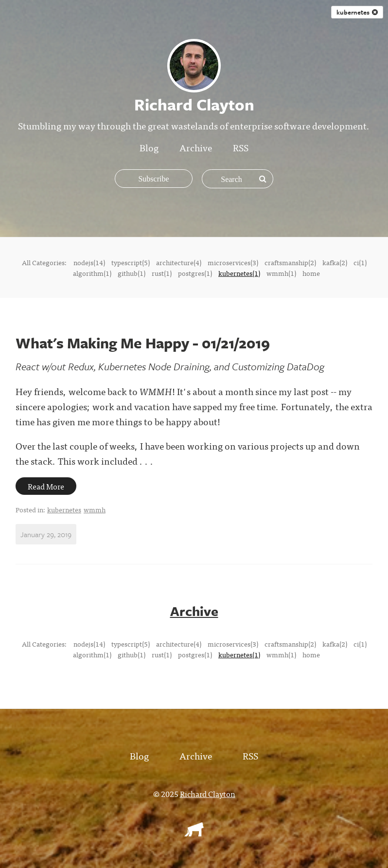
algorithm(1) (92, 273)
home (311, 273)
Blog (149, 147)
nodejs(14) (89, 262)
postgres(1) (195, 273)
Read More (46, 486)
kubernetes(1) (239, 273)
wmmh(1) (281, 273)
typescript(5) (131, 262)
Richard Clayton (208, 794)
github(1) (132, 273)
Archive (196, 147)
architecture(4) (179, 262)
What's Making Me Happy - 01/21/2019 (143, 343)
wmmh (95, 509)
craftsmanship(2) (290, 262)
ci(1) (360, 262)
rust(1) (162, 273)
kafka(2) (335, 262)
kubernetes (64, 509)
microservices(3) (233, 262)
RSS (241, 147)
